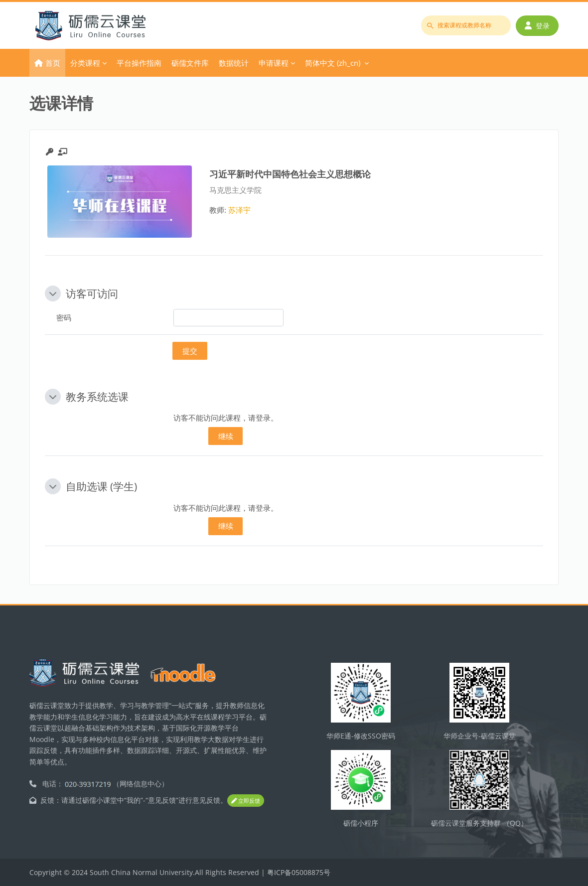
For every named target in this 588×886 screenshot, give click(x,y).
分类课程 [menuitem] (85, 63)
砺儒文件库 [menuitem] (190, 63)
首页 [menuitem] (53, 63)
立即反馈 (246, 801)
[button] (53, 294)
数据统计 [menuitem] (234, 63)
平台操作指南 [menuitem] (139, 63)
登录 (537, 26)
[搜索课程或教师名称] (466, 25)
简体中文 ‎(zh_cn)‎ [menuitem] (333, 63)
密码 (64, 317)
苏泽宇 (239, 210)
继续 (226, 436)
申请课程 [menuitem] (274, 63)
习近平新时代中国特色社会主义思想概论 (290, 174)
